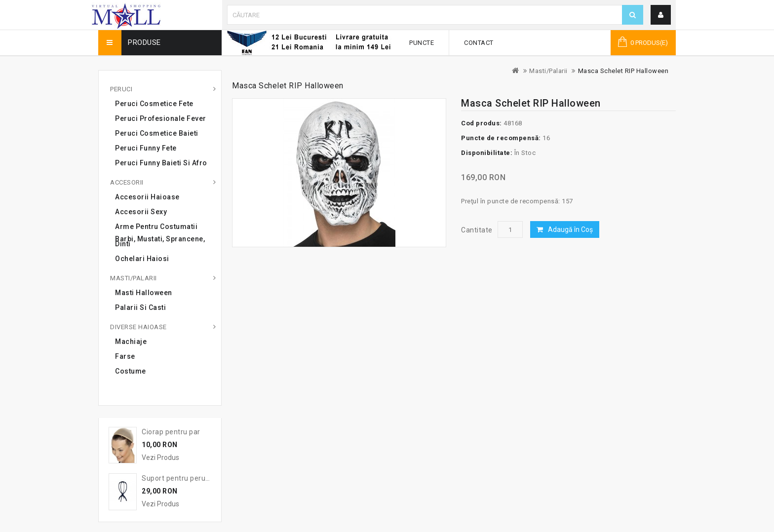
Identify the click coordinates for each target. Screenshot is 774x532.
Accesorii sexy (141, 212)
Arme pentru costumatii (156, 227)
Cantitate (477, 230)
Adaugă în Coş (570, 229)
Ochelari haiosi (142, 259)
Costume (131, 371)
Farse (125, 356)
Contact (479, 43)
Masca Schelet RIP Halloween (623, 71)
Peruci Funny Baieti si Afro (161, 163)
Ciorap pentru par (171, 432)
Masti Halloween (144, 293)
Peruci (121, 89)
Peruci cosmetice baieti (157, 133)
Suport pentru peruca (177, 478)
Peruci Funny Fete (146, 148)
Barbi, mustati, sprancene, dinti (160, 241)
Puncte (422, 43)
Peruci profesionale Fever (161, 118)
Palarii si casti (140, 307)
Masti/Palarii (548, 71)
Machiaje (131, 342)
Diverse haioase (138, 327)
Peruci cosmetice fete (154, 104)
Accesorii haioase (147, 197)
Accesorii (127, 182)
